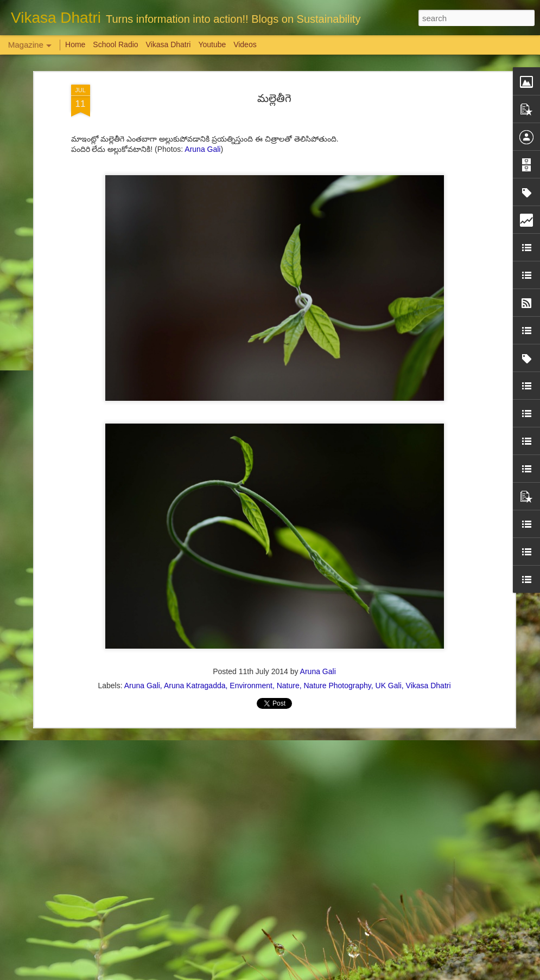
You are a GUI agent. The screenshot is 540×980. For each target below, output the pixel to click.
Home (75, 44)
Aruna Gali (202, 59)
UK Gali (389, 595)
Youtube (212, 44)
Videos (245, 44)
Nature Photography (337, 595)
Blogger (304, 974)
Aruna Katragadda (195, 595)
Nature (288, 595)
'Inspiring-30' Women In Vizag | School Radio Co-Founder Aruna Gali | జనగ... (262, 850)
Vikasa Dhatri (428, 595)
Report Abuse (336, 974)
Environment (251, 595)
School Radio (115, 44)
